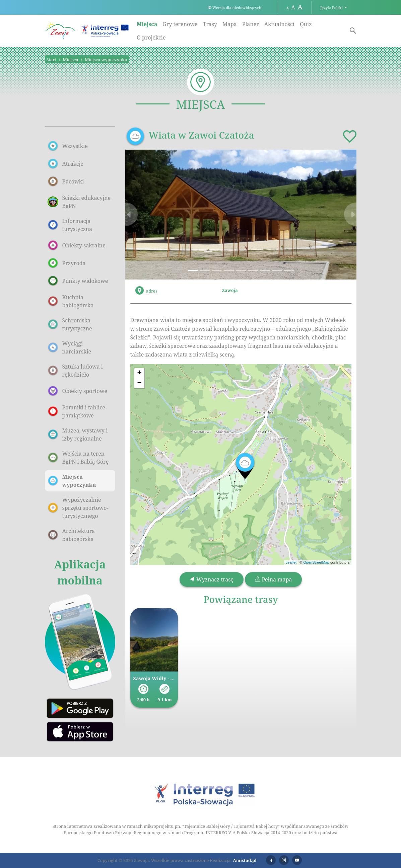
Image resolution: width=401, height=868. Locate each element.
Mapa (230, 24)
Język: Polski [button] (332, 8)
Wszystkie (68, 146)
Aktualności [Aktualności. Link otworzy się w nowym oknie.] (279, 24)
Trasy (210, 24)
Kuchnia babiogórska (71, 301)
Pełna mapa (273, 579)
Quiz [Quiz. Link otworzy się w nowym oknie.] (306, 24)
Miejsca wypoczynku (106, 60)
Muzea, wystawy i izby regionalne (78, 435)
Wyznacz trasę (212, 579)
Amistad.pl (245, 860)
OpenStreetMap (316, 562)
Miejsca (147, 24)
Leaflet (291, 562)
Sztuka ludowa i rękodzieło (75, 371)
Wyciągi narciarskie (70, 347)
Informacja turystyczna (70, 225)
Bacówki (66, 181)
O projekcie (151, 37)
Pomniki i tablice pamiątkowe (76, 411)
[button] (143, 215)
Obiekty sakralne (77, 245)
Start (51, 60)
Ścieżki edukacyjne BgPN (79, 202)
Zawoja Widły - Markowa (154, 678)
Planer (251, 24)
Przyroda (67, 263)
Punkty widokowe (78, 281)
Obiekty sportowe (78, 391)
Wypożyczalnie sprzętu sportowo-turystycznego (78, 508)
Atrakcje (65, 164)
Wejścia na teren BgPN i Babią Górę (78, 458)
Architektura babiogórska (71, 535)
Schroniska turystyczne (70, 324)
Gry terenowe (180, 24)
